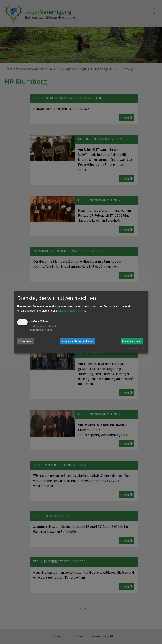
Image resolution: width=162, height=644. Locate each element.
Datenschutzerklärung (71, 311)
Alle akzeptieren (132, 341)
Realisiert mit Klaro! (134, 349)
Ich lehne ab (26, 341)
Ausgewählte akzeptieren (77, 341)
